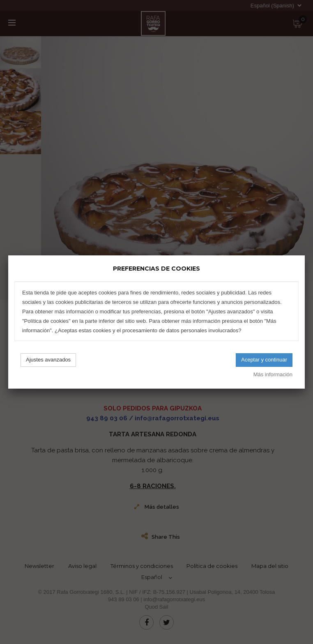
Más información (273, 374)
